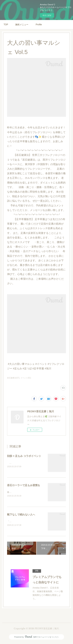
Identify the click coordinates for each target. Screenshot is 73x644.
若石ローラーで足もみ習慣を (24, 486)
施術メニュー (22, 25)
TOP (6, 25)
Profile (39, 25)
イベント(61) (26, 378)
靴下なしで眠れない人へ (21, 515)
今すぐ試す (47, 15)
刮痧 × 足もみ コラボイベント (24, 456)
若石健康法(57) (13, 378)
